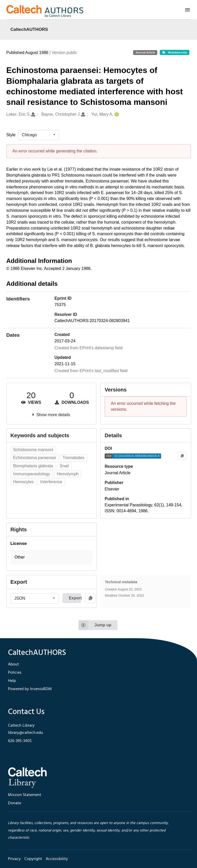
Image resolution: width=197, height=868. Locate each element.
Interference (51, 482)
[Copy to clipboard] (182, 456)
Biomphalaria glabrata (33, 466)
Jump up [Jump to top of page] (95, 625)
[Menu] (188, 10)
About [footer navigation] (13, 664)
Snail (64, 466)
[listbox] (38, 135)
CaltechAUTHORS (29, 29)
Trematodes (73, 458)
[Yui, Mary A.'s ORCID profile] (116, 115)
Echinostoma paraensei (35, 458)
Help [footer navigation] (12, 681)
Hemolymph (68, 474)
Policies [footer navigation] (15, 673)
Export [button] (75, 598)
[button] (52, 557)
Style (11, 135)
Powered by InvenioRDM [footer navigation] (30, 689)
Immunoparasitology (32, 474)
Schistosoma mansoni (33, 450)
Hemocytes (23, 482)
